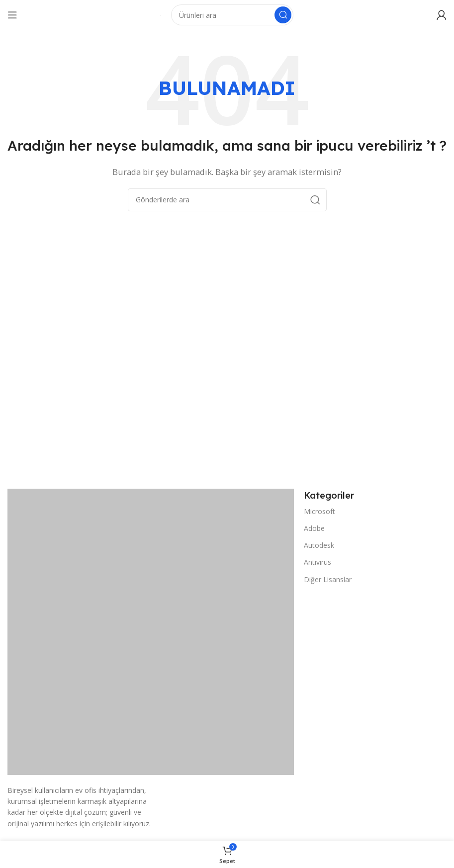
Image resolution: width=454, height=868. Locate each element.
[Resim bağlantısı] (151, 631)
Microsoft (319, 511)
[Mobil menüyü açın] (12, 15)
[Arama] (232, 15)
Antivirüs (318, 562)
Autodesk (319, 545)
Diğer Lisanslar (328, 579)
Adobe (314, 528)
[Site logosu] (161, 15)
